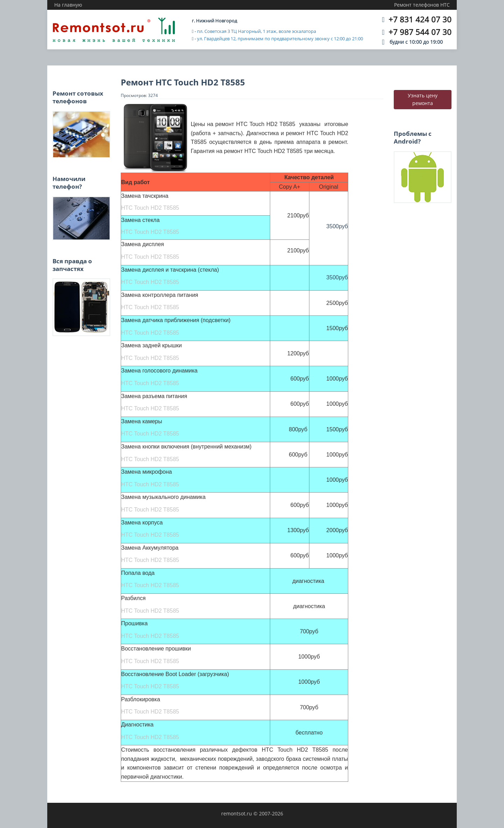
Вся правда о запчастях (72, 265)
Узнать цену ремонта (423, 99)
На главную (68, 5)
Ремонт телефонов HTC (422, 5)
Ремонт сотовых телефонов (78, 97)
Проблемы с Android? (413, 137)
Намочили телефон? (69, 183)
